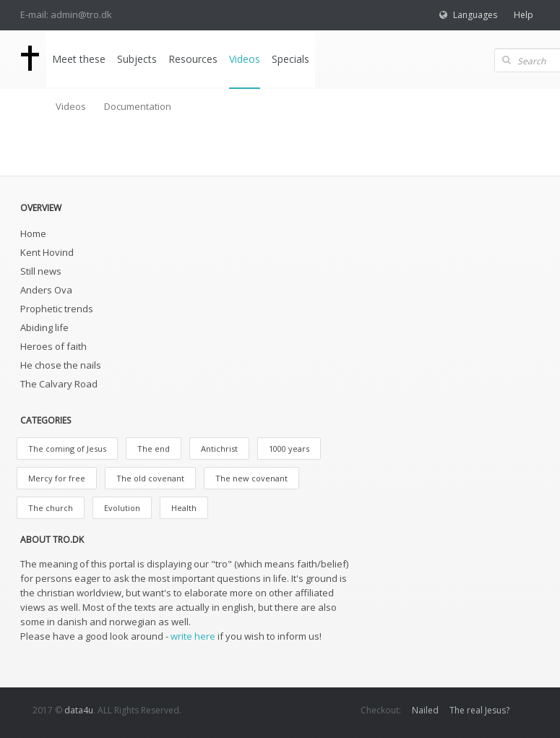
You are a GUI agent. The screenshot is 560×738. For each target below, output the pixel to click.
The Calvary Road (59, 384)
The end (154, 449)
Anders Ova (46, 290)
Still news (41, 271)
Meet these (79, 59)
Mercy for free (57, 478)
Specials (290, 59)
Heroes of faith (53, 346)
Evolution (122, 508)
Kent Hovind (47, 252)
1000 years (289, 449)
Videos (245, 59)
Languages (475, 15)
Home (33, 233)
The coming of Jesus (67, 449)
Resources (193, 59)
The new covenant (251, 478)
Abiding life (44, 327)
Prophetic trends (57, 309)
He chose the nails (61, 365)
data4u (79, 710)
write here (193, 636)
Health (184, 508)
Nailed (425, 710)
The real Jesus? (479, 710)
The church (51, 508)
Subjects (137, 59)
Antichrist (219, 449)
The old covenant (150, 478)
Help (524, 15)
